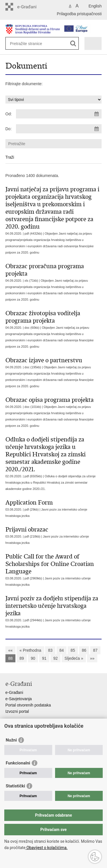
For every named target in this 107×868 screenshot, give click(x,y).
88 (11, 658)
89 (22, 658)
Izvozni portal (17, 711)
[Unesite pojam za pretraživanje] (31, 43)
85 (73, 650)
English (95, 6)
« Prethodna (30, 650)
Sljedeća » (74, 658)
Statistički (15, 786)
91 (44, 658)
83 (50, 650)
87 (95, 650)
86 (84, 650)
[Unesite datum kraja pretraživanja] (59, 129)
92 (56, 658)
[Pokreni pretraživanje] (73, 43)
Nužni (11, 740)
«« (11, 650)
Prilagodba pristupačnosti (79, 14)
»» (92, 658)
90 (33, 658)
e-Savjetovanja (19, 699)
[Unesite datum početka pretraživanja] (59, 114)
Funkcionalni (18, 763)
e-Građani (14, 692)
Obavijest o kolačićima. (46, 848)
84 (62, 650)
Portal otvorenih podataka (28, 705)
